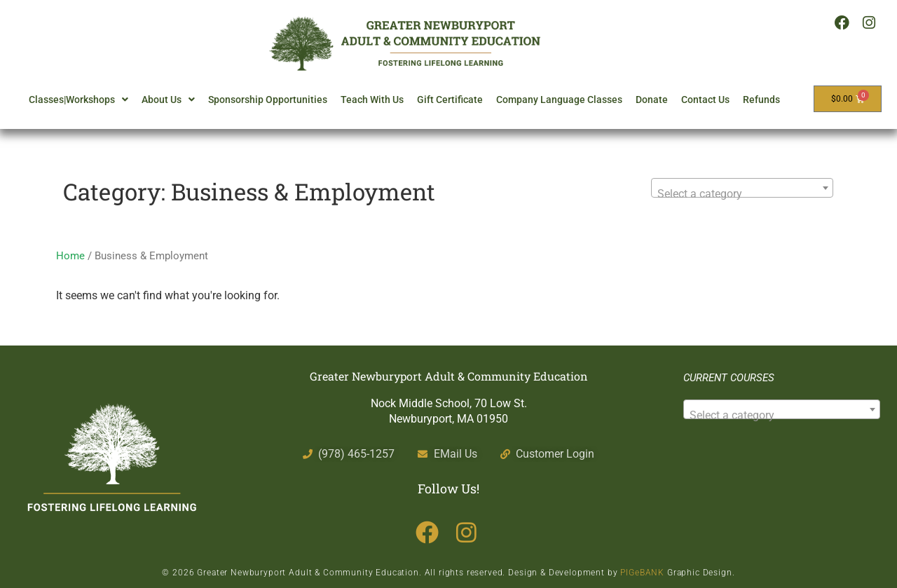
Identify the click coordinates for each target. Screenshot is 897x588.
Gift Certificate (450, 100)
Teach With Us (372, 100)
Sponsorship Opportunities (268, 100)
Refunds (761, 100)
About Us (168, 100)
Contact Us (705, 100)
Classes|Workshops (78, 100)
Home (70, 256)
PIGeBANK (642, 573)
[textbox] (742, 194)
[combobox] (742, 188)
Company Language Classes (559, 100)
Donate (652, 100)
